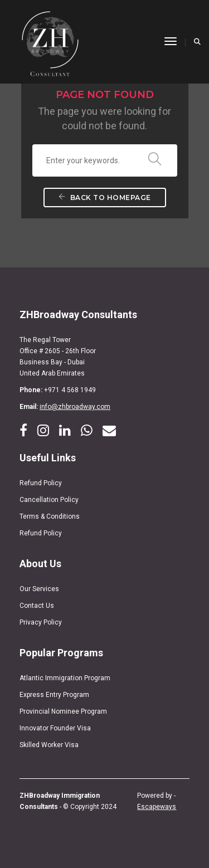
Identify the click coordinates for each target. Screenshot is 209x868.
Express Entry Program (54, 695)
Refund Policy (41, 483)
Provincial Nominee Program (63, 711)
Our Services (39, 589)
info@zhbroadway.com (75, 407)
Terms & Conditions (50, 516)
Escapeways (157, 807)
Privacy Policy (41, 622)
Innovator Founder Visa (55, 728)
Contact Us (37, 606)
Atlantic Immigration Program (65, 678)
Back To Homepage (105, 198)
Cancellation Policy (49, 500)
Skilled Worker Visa (49, 745)
